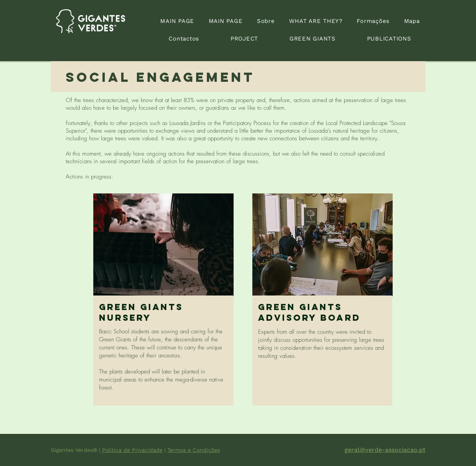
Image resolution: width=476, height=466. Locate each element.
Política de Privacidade (132, 450)
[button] (244, 39)
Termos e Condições (194, 450)
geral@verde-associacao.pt (385, 450)
